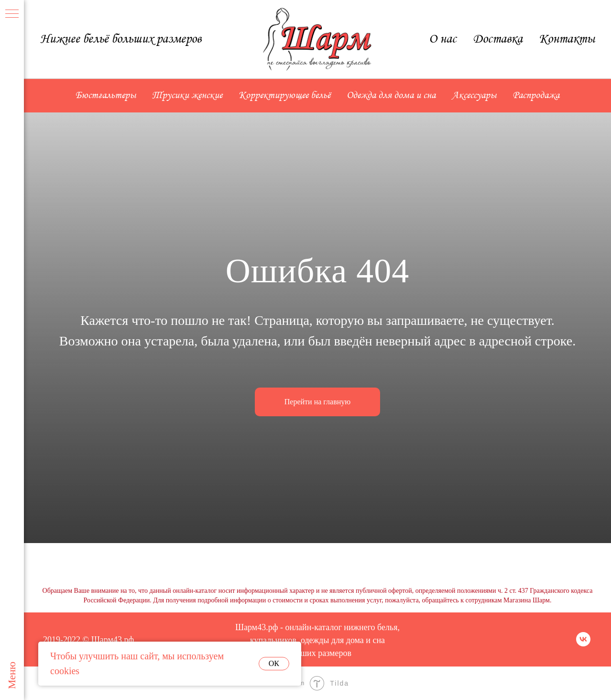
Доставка (498, 39)
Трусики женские (187, 96)
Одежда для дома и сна (391, 96)
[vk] (583, 644)
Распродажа (536, 96)
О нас (443, 39)
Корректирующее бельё (284, 96)
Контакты (567, 39)
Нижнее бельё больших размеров (121, 39)
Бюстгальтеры (106, 96)
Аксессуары (474, 96)
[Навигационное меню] (12, 14)
